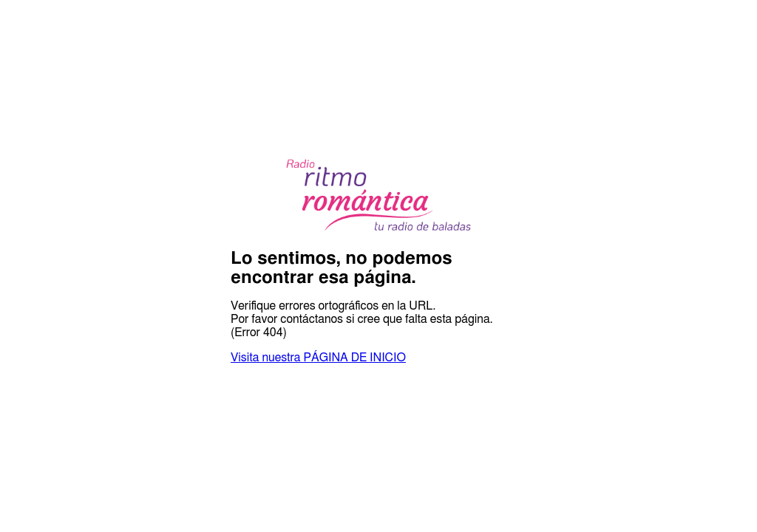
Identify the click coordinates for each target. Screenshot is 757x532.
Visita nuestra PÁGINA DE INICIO (318, 358)
